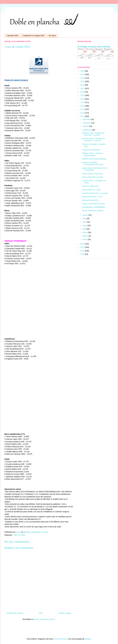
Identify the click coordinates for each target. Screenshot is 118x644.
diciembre (87, 119)
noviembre (87, 123)
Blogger (88, 639)
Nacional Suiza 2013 (90, 200)
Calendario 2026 (12, 36)
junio (85, 222)
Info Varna (52, 36)
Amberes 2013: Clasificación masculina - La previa (93, 140)
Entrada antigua (65, 613)
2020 (83, 92)
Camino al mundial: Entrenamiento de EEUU (93, 163)
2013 (83, 116)
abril (84, 229)
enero (85, 239)
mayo (85, 225)
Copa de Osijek (19, 535)
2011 (83, 247)
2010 (83, 251)
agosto (85, 215)
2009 (83, 254)
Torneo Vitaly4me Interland (93, 211)
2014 (83, 113)
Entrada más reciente (15, 613)
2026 (83, 71)
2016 (83, 106)
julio (84, 218)
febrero (85, 236)
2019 (83, 95)
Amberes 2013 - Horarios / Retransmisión (93, 154)
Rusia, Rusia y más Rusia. (93, 174)
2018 (83, 99)
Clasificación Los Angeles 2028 (33, 36)
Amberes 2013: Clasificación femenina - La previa (93, 134)
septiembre (87, 130)
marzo (85, 232)
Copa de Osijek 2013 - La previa (95, 193)
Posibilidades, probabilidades (94, 207)
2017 (83, 102)
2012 (83, 244)
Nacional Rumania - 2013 (92, 197)
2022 (83, 85)
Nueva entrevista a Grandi (92, 177)
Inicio (41, 613)
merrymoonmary (60, 639)
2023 (83, 81)
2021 (83, 88)
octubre (86, 126)
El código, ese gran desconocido (94, 46)
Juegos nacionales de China (93, 204)
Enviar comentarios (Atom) (44, 619)
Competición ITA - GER (91, 190)
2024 (83, 78)
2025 (83, 74)
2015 (83, 109)
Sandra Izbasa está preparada (94, 159)
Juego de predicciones (91, 150)
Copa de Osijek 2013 (90, 186)
